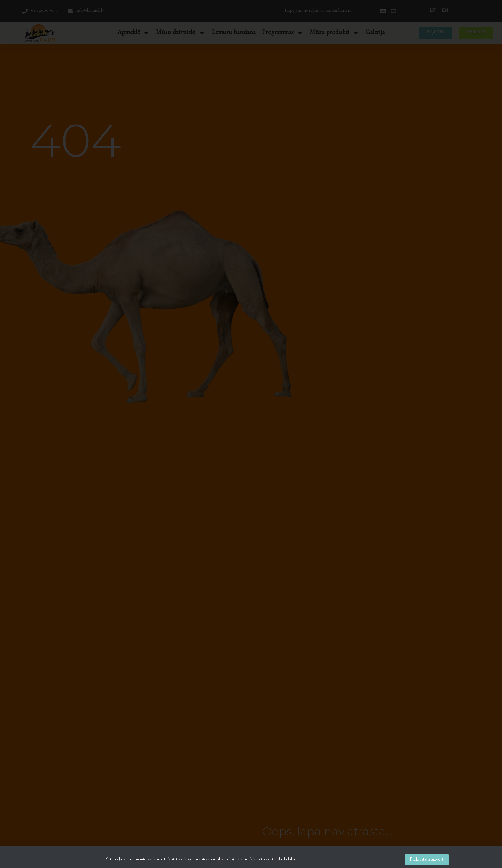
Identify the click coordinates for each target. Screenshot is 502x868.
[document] (251, 434)
